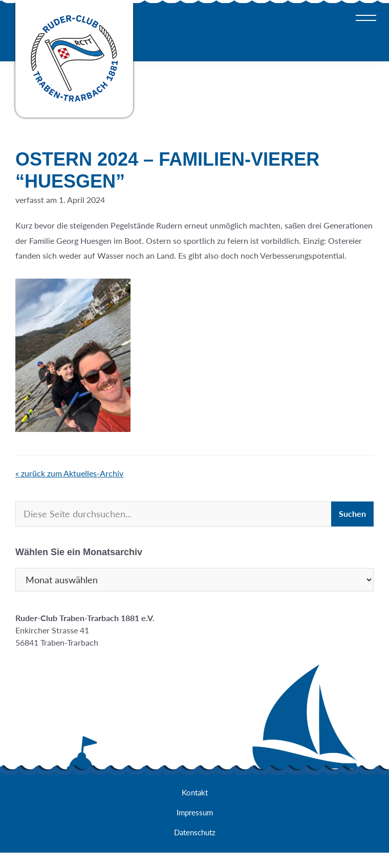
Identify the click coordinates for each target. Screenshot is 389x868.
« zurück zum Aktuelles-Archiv (69, 473)
